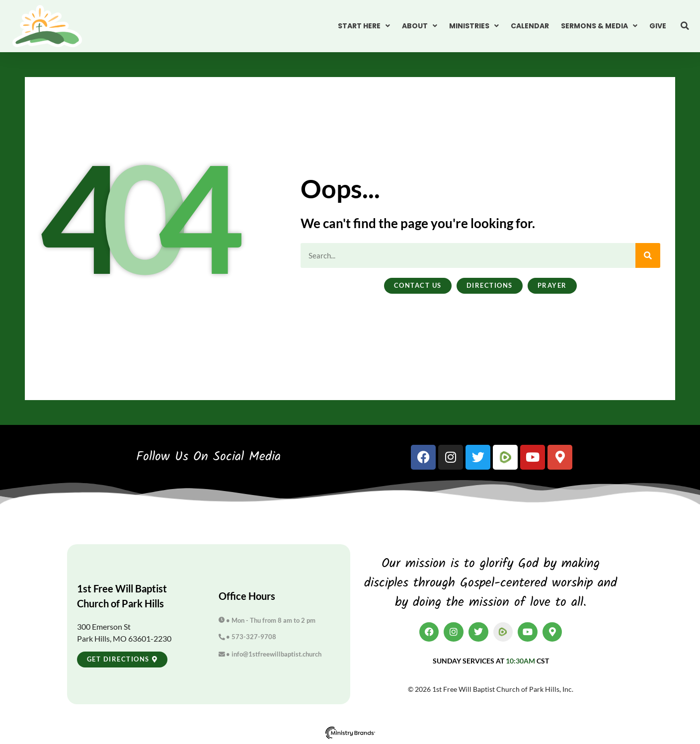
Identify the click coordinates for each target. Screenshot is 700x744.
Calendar (530, 26)
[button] (685, 26)
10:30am (520, 661)
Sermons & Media (599, 26)
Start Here (364, 26)
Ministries (474, 26)
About (420, 26)
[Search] (648, 255)
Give (658, 26)
